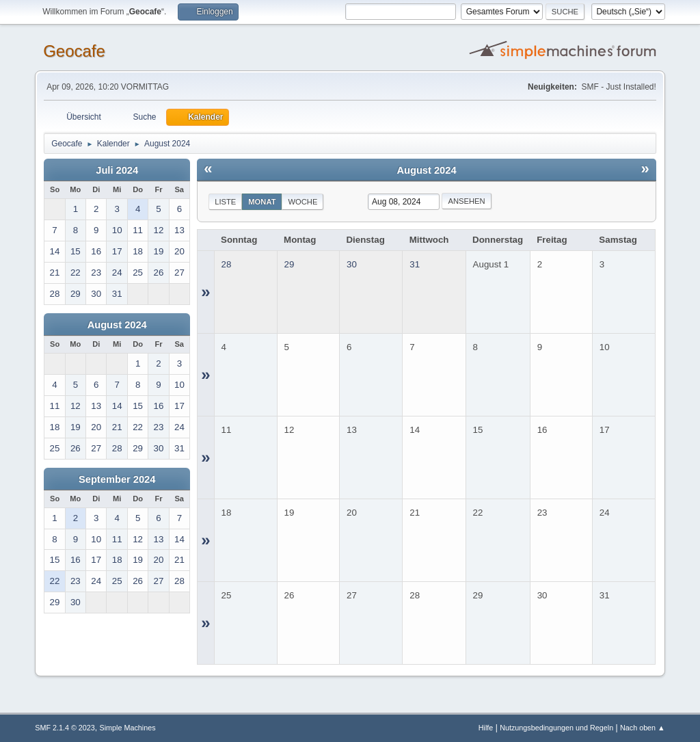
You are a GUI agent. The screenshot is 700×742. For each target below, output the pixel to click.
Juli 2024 (117, 170)
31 (415, 264)
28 (227, 264)
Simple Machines (128, 728)
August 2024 (117, 325)
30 (352, 264)
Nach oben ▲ (643, 728)
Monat (262, 202)
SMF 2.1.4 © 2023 (65, 728)
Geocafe (74, 51)
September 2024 (117, 479)
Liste (225, 202)
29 (290, 264)
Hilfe (486, 728)
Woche (302, 202)
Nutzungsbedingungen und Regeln (556, 728)
